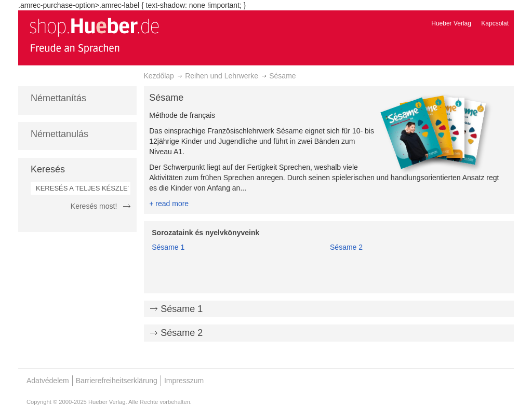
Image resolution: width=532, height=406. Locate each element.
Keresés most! (94, 206)
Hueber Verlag (451, 23)
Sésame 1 (168, 247)
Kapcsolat (495, 23)
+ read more (169, 204)
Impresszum (184, 381)
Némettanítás (58, 98)
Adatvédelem (48, 381)
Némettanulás (59, 134)
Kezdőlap (159, 76)
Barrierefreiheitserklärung (117, 381)
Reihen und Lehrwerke (222, 76)
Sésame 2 (346, 247)
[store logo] (94, 35)
